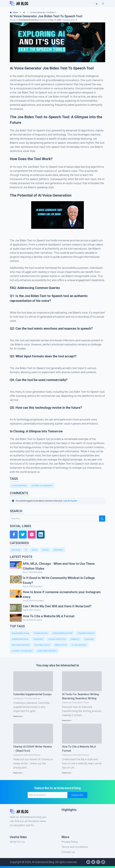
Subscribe (77, 797)
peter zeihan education (49, 653)
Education (16, 550)
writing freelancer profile (66, 634)
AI (24, 12)
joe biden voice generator (44, 486)
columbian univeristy (90, 634)
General (47, 550)
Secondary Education (21, 646)
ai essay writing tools (59, 640)
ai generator (40, 640)
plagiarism (78, 640)
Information (61, 550)
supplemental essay (21, 640)
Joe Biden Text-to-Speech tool (45, 167)
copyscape (93, 640)
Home (14, 12)
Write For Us (17, 844)
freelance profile (43, 634)
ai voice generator (20, 486)
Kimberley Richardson (29, 20)
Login (65, 501)
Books (36, 550)
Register (74, 501)
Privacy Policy (70, 844)
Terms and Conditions (75, 849)
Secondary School (44, 646)
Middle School (64, 646)
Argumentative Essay (21, 634)
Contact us (68, 854)
